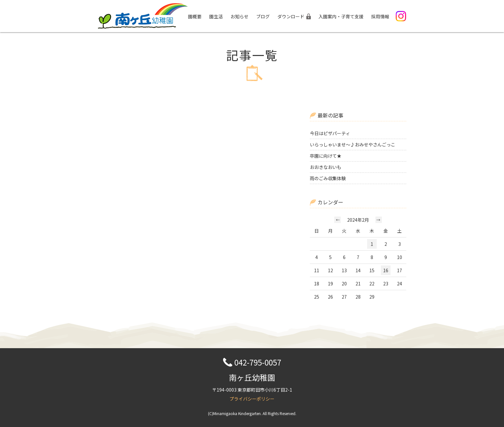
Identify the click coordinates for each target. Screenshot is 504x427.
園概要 (195, 16)
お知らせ (239, 16)
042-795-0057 (258, 362)
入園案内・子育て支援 (341, 16)
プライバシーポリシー (252, 399)
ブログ (263, 16)
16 (386, 270)
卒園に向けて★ (326, 156)
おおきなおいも (326, 167)
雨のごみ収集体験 (328, 178)
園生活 (216, 16)
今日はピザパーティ (330, 133)
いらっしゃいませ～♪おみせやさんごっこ (353, 144)
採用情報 (380, 16)
